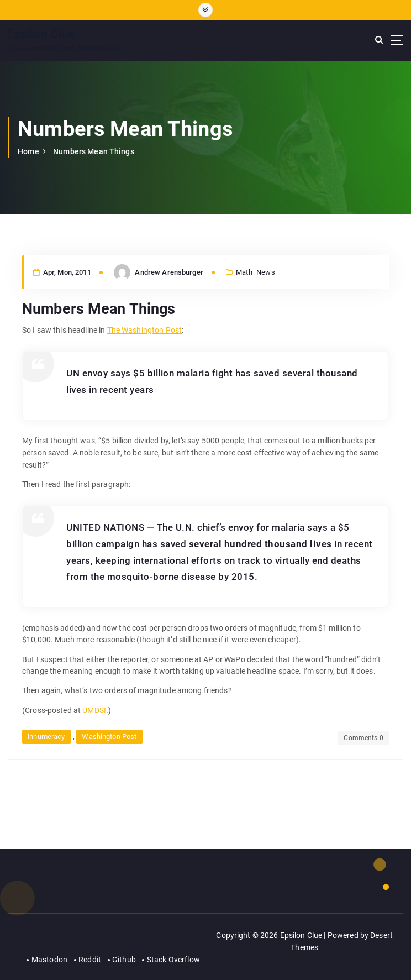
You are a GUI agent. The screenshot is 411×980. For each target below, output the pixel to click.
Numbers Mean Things (94, 151)
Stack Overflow (173, 960)
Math (244, 272)
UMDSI (94, 710)
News (266, 272)
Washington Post (109, 737)
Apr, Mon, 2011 (62, 272)
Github (124, 960)
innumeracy (46, 737)
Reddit (90, 960)
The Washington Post (145, 330)
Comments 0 (363, 738)
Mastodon (49, 960)
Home (28, 151)
